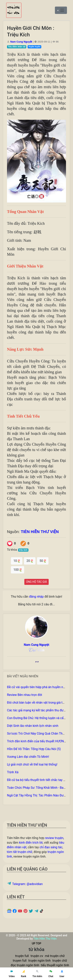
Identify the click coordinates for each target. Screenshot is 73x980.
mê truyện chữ (55, 956)
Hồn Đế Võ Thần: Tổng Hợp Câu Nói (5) (34, 749)
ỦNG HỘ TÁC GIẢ (36, 582)
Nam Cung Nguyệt (21, 42)
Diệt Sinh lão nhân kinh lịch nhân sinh (33, 726)
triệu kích (23, 550)
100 (18, 570)
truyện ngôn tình (39, 961)
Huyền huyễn (35, 47)
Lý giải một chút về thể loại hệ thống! (32, 764)
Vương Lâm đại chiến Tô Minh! (28, 757)
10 (17, 561)
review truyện (54, 838)
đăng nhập (36, 597)
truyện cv (37, 956)
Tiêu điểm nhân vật (17, 47)
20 (30, 561)
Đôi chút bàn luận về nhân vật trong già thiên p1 (40, 703)
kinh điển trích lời (31, 843)
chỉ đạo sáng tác (51, 847)
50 (43, 561)
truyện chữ (60, 961)
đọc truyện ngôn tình (25, 965)
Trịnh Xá (13, 772)
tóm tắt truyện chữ (20, 852)
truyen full (20, 961)
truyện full (22, 956)
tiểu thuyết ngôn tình (55, 965)
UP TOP (36, 943)
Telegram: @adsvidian (25, 884)
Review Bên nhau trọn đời (25, 695)
